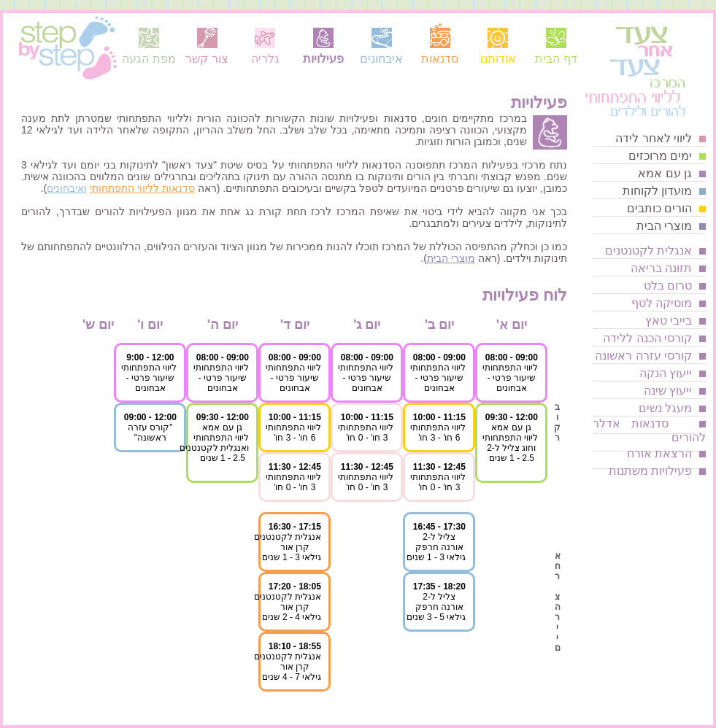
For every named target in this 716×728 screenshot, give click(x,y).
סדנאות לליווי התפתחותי (142, 188)
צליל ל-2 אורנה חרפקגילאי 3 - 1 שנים (436, 547)
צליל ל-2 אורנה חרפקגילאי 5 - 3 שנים (436, 607)
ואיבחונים (67, 188)
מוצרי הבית (451, 258)
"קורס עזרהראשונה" (150, 433)
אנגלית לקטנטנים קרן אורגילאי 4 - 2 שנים (288, 607)
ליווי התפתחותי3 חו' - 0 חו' (438, 482)
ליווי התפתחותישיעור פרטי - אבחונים (510, 378)
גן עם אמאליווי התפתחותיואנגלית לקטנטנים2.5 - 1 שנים (214, 443)
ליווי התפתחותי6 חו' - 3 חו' (438, 433)
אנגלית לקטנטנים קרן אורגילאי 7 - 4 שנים (288, 667)
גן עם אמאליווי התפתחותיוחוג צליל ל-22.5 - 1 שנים (510, 443)
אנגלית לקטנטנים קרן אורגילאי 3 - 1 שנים (288, 547)
